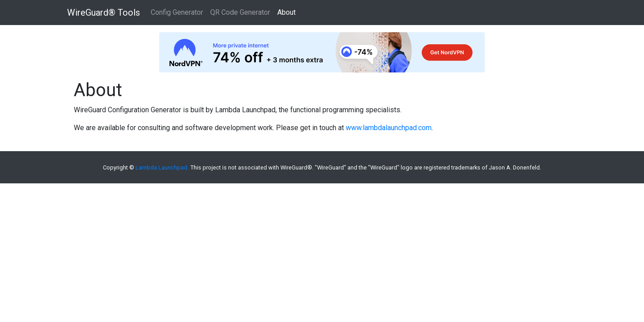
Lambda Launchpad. (162, 167)
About (286, 12)
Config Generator (177, 12)
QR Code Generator (240, 12)
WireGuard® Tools (104, 13)
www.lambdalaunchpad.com (389, 128)
